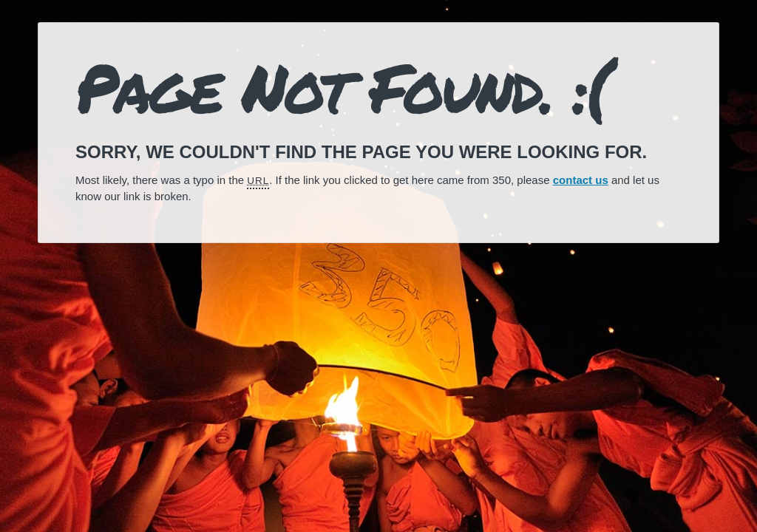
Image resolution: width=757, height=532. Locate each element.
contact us (581, 180)
